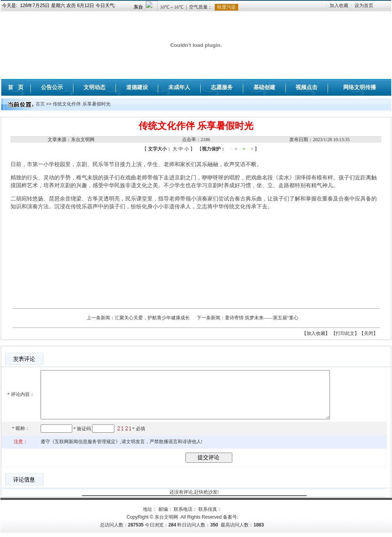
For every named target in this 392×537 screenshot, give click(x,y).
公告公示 (52, 87)
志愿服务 (222, 87)
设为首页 (364, 5)
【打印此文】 (345, 333)
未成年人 (179, 87)
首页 (40, 104)
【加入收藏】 (316, 333)
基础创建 (264, 87)
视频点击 (306, 87)
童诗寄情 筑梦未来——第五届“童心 (262, 318)
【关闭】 (369, 333)
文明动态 (94, 87)
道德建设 (137, 87)
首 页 (16, 87)
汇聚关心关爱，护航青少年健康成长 (152, 318)
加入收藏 (339, 5)
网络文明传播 (360, 87)
